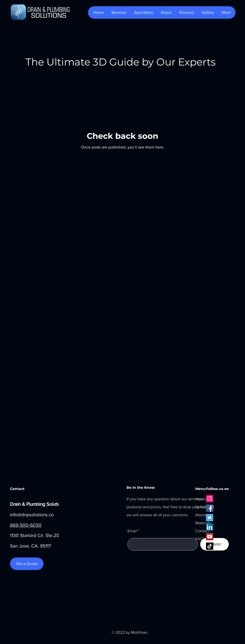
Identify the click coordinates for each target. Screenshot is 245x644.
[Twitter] (210, 518)
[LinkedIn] (210, 527)
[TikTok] (210, 546)
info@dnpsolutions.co (32, 515)
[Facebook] (210, 508)
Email (132, 531)
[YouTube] (210, 537)
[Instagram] (210, 499)
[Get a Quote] (27, 564)
